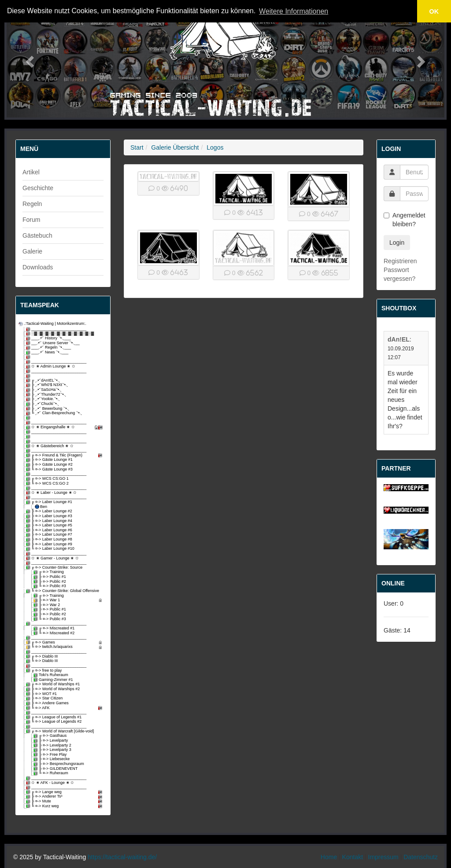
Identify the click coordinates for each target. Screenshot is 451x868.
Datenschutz (421, 857)
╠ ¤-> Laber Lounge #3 (50, 516)
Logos (215, 147)
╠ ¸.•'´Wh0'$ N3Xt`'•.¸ (48, 385)
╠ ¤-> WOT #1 (42, 694)
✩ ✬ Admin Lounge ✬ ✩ (51, 366)
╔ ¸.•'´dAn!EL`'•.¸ (44, 381)
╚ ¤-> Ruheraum (52, 773)
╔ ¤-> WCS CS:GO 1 (48, 479)
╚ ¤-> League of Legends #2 (54, 722)
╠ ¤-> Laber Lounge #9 (50, 544)
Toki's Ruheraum (52, 675)
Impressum (383, 857)
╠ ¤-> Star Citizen (45, 698)
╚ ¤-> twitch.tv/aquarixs (65, 647)
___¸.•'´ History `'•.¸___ (49, 338)
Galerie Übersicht (175, 147)
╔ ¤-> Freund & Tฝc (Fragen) (65, 455)
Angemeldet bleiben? (405, 220)
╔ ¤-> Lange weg (65, 792)
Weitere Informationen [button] (294, 11)
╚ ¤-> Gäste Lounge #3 (50, 469)
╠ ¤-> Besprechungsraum (59, 764)
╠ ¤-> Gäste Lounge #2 (50, 465)
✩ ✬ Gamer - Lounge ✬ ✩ (53, 558)
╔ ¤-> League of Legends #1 (54, 717)
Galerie (32, 251)
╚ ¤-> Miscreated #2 (55, 633)
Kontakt (353, 857)
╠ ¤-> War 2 (47, 605)
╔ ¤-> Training (49, 572)
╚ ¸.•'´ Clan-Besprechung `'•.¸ (55, 413)
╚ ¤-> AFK (65, 708)
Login (397, 243)
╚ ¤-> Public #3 (50, 586)
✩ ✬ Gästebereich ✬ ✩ (50, 446)
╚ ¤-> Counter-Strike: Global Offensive (63, 591)
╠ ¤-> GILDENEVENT (56, 769)
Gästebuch (37, 235)
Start (137, 147)
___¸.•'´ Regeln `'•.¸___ (49, 348)
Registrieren (400, 261)
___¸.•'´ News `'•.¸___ (48, 352)
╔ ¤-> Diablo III (43, 657)
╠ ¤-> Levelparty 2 (53, 745)
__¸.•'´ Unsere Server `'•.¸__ (54, 343)
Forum (31, 220)
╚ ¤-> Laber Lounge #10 (51, 549)
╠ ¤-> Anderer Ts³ (65, 796)
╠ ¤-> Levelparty (51, 741)
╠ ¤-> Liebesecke (52, 759)
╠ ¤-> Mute (65, 801)
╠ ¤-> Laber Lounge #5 (50, 525)
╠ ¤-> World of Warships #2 (54, 689)
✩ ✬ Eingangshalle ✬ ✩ (65, 427)
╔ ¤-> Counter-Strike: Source (55, 568)
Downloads (38, 267)
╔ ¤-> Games (65, 642)
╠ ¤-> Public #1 (50, 577)
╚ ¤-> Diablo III (43, 661)
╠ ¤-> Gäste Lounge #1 (50, 460)
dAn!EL (399, 339)
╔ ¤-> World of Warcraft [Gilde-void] (61, 731)
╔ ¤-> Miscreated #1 (55, 628)
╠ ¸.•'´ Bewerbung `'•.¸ (48, 409)
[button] (28, 59)
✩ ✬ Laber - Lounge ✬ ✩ (52, 493)
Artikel (31, 172)
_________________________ (57, 329)
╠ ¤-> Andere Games (48, 703)
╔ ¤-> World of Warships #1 (54, 684)
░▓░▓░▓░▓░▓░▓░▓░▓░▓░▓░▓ (61, 334)
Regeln (32, 204)
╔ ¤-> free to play (44, 671)
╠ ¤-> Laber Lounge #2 (50, 511)
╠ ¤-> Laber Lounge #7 (50, 535)
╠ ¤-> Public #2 (50, 582)
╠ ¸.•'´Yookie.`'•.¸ (44, 399)
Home (329, 857)
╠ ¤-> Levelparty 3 (53, 750)
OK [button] (434, 11)
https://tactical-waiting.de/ (122, 857)
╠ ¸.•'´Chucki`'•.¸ (43, 404)
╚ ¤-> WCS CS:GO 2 (48, 484)
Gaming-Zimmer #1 (54, 680)
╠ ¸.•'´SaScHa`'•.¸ (44, 390)
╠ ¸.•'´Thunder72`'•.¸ (47, 395)
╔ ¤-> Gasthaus (51, 736)
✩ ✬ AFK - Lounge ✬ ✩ (51, 783)
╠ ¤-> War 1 (69, 600)
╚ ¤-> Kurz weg (65, 806)
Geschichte (38, 188)
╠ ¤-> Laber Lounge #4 (50, 521)
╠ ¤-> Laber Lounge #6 (50, 530)
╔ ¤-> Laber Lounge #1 (50, 502)
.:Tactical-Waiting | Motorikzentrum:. (53, 324)
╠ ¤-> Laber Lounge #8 (50, 539)
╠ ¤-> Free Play (51, 755)
